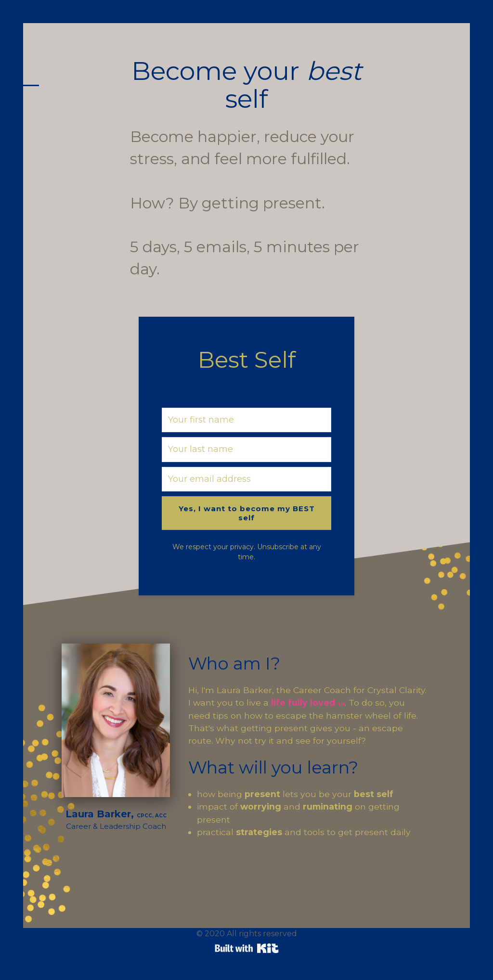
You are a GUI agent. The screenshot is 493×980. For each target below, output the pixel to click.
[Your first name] (246, 420)
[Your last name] (246, 449)
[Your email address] (246, 479)
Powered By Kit (247, 948)
